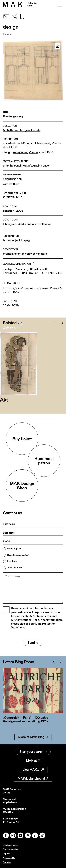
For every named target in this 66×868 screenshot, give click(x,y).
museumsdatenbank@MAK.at (14, 810)
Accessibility (9, 858)
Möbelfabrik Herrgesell (36, 143)
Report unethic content (18, 555)
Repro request (14, 548)
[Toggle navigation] (59, 4)
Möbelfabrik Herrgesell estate (22, 130)
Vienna (56, 143)
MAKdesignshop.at (33, 779)
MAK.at (33, 761)
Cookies (7, 862)
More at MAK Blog (33, 737)
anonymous (20, 152)
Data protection (10, 849)
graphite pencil (12, 166)
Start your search (33, 752)
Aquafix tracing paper (36, 166)
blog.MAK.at (33, 770)
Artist (8, 328)
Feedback (12, 561)
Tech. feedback (15, 567)
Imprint (6, 854)
